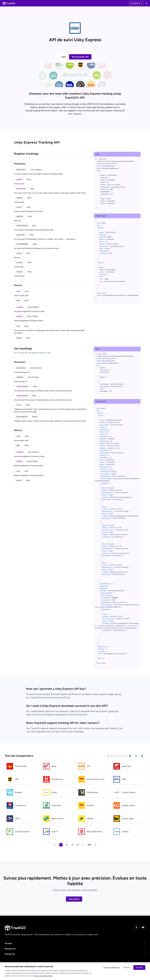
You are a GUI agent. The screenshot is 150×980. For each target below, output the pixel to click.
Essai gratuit (74, 899)
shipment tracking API (59, 728)
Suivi (64, 57)
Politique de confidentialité (43, 976)
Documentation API (80, 57)
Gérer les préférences (112, 967)
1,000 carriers (67, 732)
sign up (118, 694)
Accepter (139, 967)
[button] (75, 943)
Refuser (127, 967)
